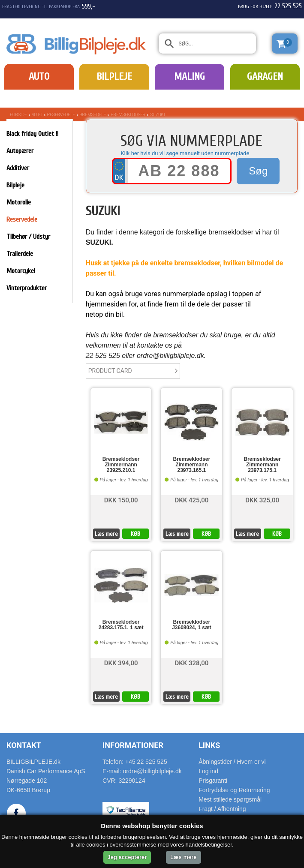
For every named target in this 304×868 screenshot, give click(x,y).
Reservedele (61, 115)
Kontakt (24, 745)
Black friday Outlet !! (32, 134)
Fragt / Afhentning (222, 809)
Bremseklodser (128, 115)
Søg (258, 171)
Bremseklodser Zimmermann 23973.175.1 (262, 465)
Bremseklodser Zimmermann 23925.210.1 (121, 465)
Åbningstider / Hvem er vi (232, 762)
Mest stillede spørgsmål (230, 799)
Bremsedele (93, 115)
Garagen (265, 77)
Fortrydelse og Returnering (234, 790)
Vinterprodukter (27, 288)
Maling (190, 77)
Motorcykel (21, 271)
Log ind (208, 771)
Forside (18, 115)
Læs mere (106, 534)
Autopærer (20, 151)
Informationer (133, 745)
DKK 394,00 (121, 662)
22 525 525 (288, 6)
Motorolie (19, 202)
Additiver (18, 168)
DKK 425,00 (191, 500)
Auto (39, 77)
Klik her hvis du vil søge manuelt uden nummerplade (185, 153)
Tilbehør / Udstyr (28, 237)
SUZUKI (157, 115)
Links (209, 745)
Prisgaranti (213, 781)
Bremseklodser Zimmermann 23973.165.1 (191, 465)
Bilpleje (114, 77)
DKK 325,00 (262, 500)
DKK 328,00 (191, 662)
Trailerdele (20, 254)
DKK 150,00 (121, 500)
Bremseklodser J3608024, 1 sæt (191, 625)
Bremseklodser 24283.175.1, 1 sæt (121, 625)
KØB (135, 534)
